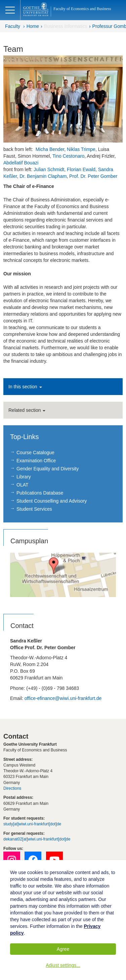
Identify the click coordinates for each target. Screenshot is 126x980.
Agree (63, 949)
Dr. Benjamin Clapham (43, 176)
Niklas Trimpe (81, 149)
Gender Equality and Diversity (48, 469)
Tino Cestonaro (68, 156)
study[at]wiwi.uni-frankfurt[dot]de (32, 824)
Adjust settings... (63, 965)
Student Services (34, 509)
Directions (12, 788)
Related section (27, 410)
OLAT (23, 485)
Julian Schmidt (49, 169)
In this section (25, 387)
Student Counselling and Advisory (52, 501)
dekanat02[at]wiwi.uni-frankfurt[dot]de (37, 839)
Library (24, 477)
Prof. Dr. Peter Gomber (93, 176)
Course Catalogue (35, 453)
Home (33, 26)
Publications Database (40, 493)
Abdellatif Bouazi (22, 163)
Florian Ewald (81, 169)
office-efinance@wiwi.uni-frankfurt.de (63, 698)
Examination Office (36, 461)
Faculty (13, 26)
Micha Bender (50, 149)
